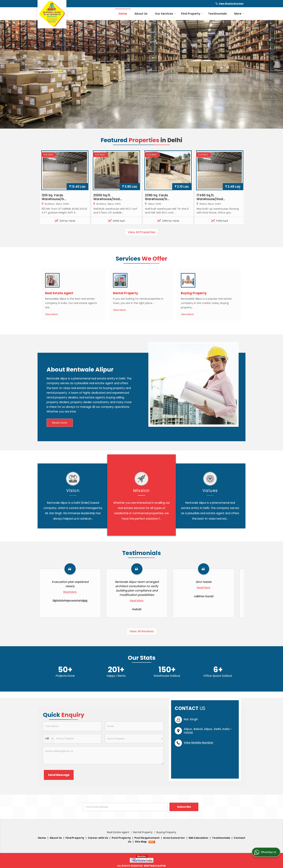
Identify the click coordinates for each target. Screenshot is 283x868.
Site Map (141, 842)
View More (52, 314)
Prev (44, 187)
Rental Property (126, 293)
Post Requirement (147, 838)
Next (239, 187)
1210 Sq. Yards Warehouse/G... (54, 197)
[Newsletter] (125, 807)
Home (123, 14)
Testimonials (217, 14)
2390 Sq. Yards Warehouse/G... (157, 197)
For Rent (48, 155)
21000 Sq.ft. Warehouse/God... (108, 197)
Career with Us (98, 838)
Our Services (165, 14)
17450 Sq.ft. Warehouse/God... (211, 197)
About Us (141, 14)
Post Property (121, 838)
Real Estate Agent (59, 293)
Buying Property (194, 293)
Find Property (192, 14)
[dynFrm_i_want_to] (134, 739)
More (239, 14)
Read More (70, 592)
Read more (60, 423)
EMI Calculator (199, 838)
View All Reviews (142, 631)
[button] (231, 4)
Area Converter (174, 838)
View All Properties (142, 232)
